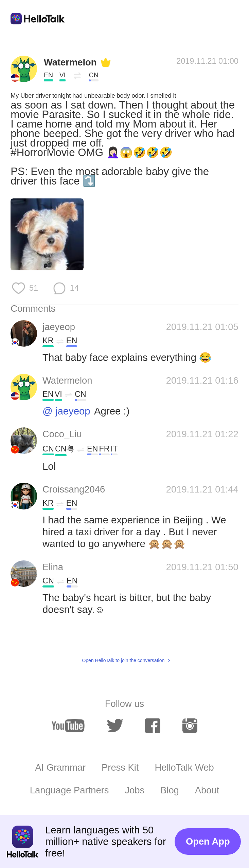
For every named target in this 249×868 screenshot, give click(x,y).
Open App (208, 841)
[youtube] (68, 726)
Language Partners (69, 790)
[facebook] (153, 726)
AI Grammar (60, 767)
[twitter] (115, 726)
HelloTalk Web (184, 767)
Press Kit (120, 767)
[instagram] (190, 726)
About (207, 790)
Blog (170, 790)
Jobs (135, 790)
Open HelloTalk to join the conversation (123, 660)
